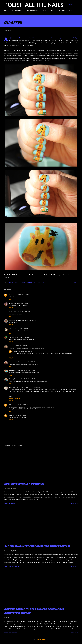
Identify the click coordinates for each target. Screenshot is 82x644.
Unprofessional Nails (15, 362)
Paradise (11, 337)
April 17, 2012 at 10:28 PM (22, 337)
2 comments (13, 633)
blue (20, 282)
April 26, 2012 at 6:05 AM (28, 370)
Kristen (11, 303)
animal (16, 282)
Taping (44, 10)
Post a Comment (14, 566)
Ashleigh (11, 329)
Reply (11, 299)
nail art (30, 282)
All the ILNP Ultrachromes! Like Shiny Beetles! (37, 547)
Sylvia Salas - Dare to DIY (16, 387)
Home (6, 10)
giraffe (25, 282)
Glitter (53, 10)
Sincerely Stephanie (14, 370)
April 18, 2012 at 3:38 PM (29, 362)
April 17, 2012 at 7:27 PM (22, 329)
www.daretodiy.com (15, 398)
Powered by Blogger (41, 639)
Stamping (62, 10)
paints (44, 282)
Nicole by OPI (37, 282)
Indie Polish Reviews (32, 10)
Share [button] (74, 282)
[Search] (70, 5)
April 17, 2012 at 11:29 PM (20, 346)
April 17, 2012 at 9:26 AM (22, 295)
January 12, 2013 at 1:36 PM (21, 405)
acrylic (11, 282)
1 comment (13, 504)
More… (71, 10)
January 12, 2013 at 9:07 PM (21, 415)
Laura (15, 351)
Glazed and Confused (15, 320)
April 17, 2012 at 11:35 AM (24, 312)
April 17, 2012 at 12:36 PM (29, 320)
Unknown (12, 295)
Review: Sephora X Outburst (24, 484)
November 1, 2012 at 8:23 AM (32, 387)
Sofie (10, 405)
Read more (75, 504)
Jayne (11, 346)
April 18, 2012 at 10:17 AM (25, 351)
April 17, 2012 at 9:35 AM (21, 303)
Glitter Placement (17, 10)
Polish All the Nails (34, 5)
